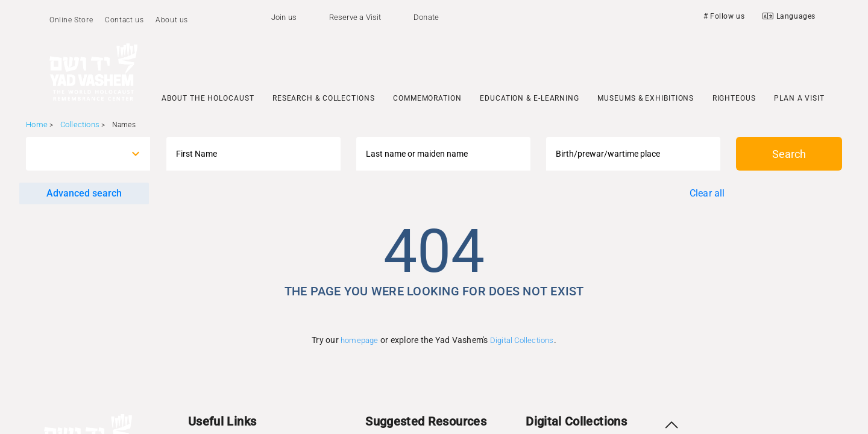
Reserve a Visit (355, 17)
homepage (360, 340)
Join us (284, 17)
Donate (426, 17)
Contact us (124, 20)
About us (172, 20)
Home (37, 124)
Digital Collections (522, 340)
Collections (80, 124)
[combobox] (77, 154)
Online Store (71, 20)
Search (789, 154)
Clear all (707, 193)
